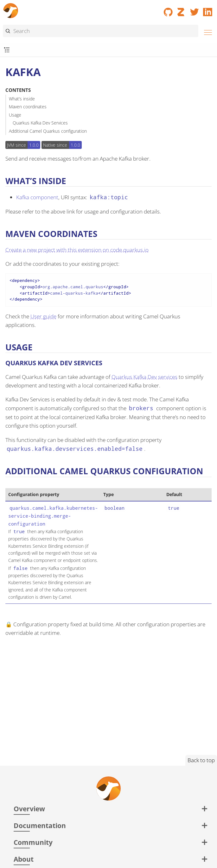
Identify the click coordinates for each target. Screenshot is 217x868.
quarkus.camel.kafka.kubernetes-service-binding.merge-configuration (53, 516)
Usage (15, 115)
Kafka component (37, 197)
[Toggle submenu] (7, 50)
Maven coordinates (28, 107)
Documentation (40, 825)
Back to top (201, 760)
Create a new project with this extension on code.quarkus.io (77, 250)
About (24, 859)
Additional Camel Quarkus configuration (48, 131)
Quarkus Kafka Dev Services (40, 123)
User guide (43, 316)
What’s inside (22, 99)
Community (33, 842)
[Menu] (206, 32)
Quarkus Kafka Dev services (144, 377)
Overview (29, 809)
